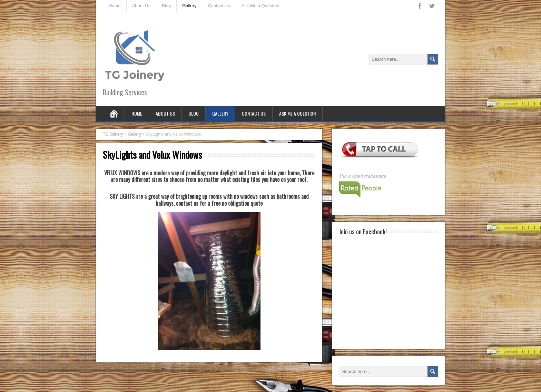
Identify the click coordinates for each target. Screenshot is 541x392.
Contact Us (219, 6)
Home (115, 6)
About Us (141, 6)
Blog (166, 6)
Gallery (189, 6)
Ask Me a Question (260, 6)
